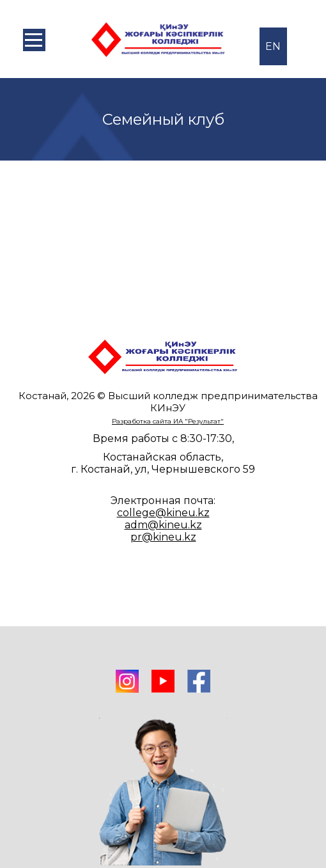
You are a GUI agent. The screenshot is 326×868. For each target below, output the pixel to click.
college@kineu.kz (163, 513)
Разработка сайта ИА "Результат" (168, 421)
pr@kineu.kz (163, 537)
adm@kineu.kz (163, 525)
